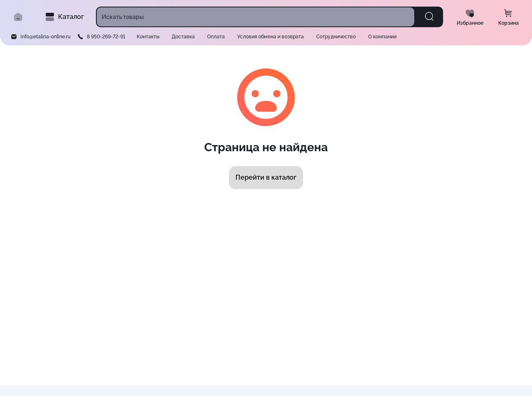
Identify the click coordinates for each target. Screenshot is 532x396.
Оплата (216, 37)
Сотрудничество (336, 37)
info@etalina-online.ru (45, 37)
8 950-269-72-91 (106, 37)
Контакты (148, 37)
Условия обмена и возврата (271, 37)
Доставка (183, 37)
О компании (382, 37)
